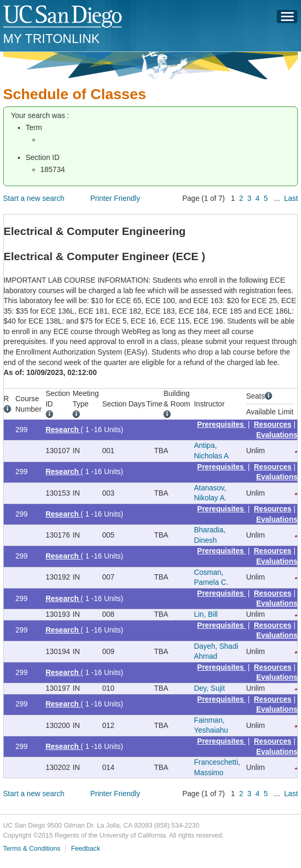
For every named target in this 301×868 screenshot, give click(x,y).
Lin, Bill (206, 614)
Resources (273, 424)
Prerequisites (221, 424)
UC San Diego (63, 17)
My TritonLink (51, 39)
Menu (287, 19)
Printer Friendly (115, 198)
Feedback (85, 849)
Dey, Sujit (209, 688)
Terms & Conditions (32, 849)
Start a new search (34, 198)
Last (291, 198)
